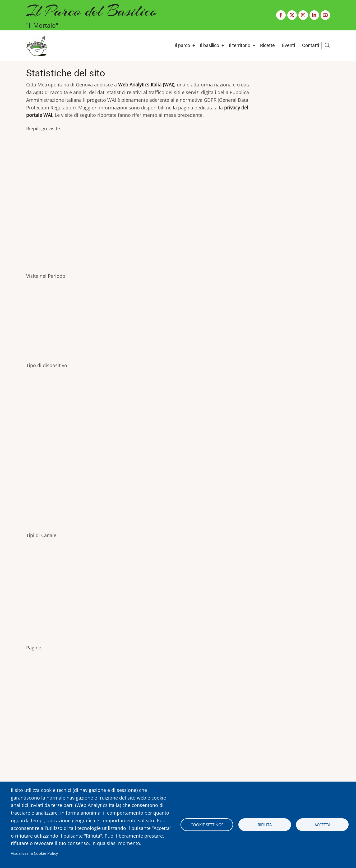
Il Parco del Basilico (92, 11)
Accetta (322, 825)
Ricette (267, 45)
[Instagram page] (303, 15)
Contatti (311, 45)
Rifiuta (265, 825)
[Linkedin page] (314, 15)
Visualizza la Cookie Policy (34, 853)
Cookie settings (207, 825)
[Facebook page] (281, 15)
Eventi (288, 45)
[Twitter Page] (292, 15)
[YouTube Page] (325, 15)
